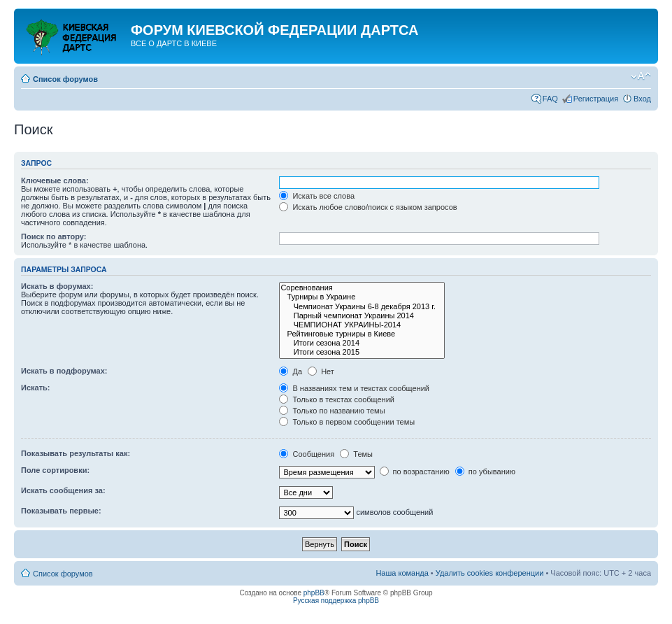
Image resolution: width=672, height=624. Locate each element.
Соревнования (362, 288)
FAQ (550, 99)
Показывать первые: (61, 511)
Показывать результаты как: (76, 453)
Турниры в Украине (362, 297)
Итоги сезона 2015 (362, 352)
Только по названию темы (332, 411)
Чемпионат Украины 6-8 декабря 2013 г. (362, 307)
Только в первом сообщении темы (347, 422)
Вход (642, 99)
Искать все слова (317, 196)
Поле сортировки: (55, 470)
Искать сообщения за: (63, 490)
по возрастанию (415, 471)
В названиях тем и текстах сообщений (354, 388)
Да (291, 371)
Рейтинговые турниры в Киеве (362, 334)
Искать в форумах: (57, 286)
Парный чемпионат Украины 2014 (362, 316)
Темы (356, 454)
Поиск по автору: (53, 236)
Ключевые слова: (55, 180)
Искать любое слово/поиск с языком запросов (368, 207)
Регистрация (596, 99)
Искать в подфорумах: (64, 371)
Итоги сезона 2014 (362, 343)
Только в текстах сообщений (337, 399)
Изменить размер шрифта (641, 76)
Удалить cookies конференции (490, 573)
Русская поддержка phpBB (336, 601)
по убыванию (485, 471)
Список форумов (65, 79)
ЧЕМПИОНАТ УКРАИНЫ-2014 (362, 325)
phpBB (314, 593)
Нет (321, 371)
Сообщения (307, 454)
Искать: (35, 388)
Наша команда (402, 573)
